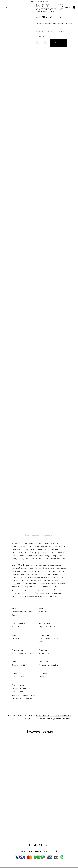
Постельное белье (63, 719)
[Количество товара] (41, 43)
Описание (31, 536)
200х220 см (32, 654)
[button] (50, 31)
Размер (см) (41, 31)
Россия (42, 677)
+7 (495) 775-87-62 (39, 2)
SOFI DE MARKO (19, 677)
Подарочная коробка (49, 666)
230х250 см (44, 654)
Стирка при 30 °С (20, 666)
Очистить (41, 35)
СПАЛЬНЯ (11, 719)
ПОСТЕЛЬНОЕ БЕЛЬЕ (60, 716)
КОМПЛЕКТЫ (43, 716)
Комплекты (48, 719)
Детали (49, 536)
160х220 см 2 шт (19, 654)
